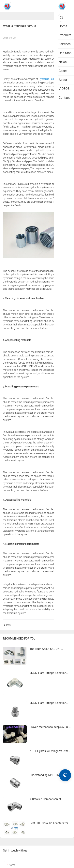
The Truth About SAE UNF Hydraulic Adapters (45, 649)
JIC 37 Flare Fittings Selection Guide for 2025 (48, 703)
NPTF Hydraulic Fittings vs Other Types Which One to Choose (50, 751)
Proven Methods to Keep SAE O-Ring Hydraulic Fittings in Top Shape (49, 727)
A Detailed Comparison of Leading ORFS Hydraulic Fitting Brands (49, 799)
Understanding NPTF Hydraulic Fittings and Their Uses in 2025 (49, 775)
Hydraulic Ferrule (48, 79)
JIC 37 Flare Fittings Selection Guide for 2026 (48, 673)
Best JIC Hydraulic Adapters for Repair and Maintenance (49, 823)
